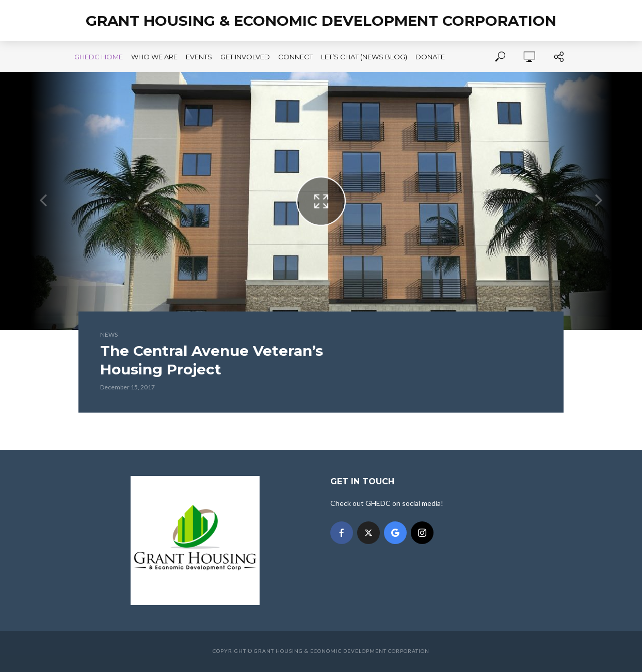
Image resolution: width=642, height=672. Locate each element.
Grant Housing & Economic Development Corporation (321, 21)
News (109, 334)
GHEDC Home (99, 57)
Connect (295, 57)
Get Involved (245, 57)
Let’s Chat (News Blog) (364, 57)
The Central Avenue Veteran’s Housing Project (212, 360)
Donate (430, 57)
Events (199, 57)
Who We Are (154, 57)
